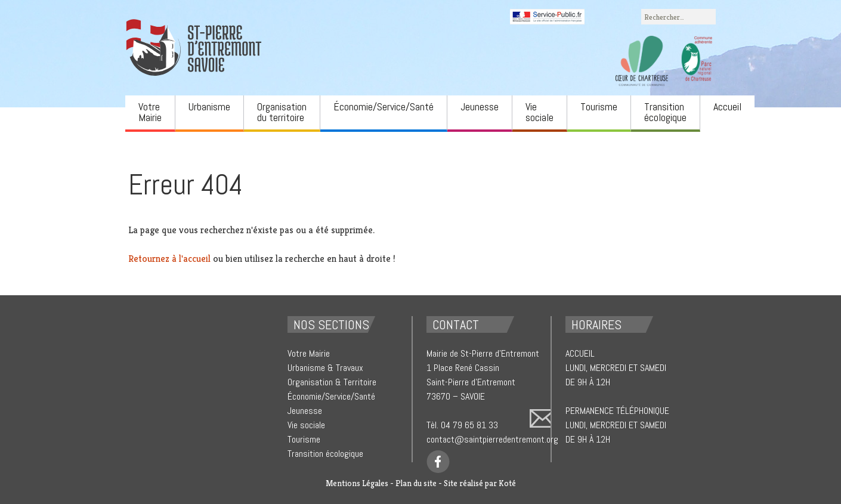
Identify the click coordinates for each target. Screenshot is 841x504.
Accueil (727, 106)
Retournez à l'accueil (169, 259)
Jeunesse (480, 106)
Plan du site (416, 483)
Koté (507, 483)
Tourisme (599, 106)
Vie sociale (539, 112)
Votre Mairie (150, 112)
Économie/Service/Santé (384, 106)
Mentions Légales (357, 483)
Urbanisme (209, 106)
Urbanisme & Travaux (325, 368)
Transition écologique (665, 112)
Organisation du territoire (282, 112)
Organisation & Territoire (332, 382)
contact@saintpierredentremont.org (492, 439)
